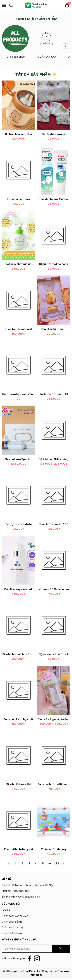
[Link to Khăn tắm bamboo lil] (18, 329)
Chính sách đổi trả (12, 922)
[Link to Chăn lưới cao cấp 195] (54, 524)
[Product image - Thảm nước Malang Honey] (54, 821)
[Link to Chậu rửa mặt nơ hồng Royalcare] (54, 264)
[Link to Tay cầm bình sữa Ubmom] (18, 199)
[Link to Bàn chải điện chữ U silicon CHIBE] (54, 329)
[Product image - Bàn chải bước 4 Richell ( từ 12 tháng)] (54, 756)
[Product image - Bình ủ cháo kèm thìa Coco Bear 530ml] (18, 105)
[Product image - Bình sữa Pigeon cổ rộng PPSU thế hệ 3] (54, 691)
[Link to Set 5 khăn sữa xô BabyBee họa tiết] (54, 134)
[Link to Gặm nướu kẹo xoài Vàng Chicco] (18, 394)
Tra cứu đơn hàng (12, 933)
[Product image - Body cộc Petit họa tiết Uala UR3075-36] (18, 691)
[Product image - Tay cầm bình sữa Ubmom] (18, 170)
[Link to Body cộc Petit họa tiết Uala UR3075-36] (18, 719)
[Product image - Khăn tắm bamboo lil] (18, 300)
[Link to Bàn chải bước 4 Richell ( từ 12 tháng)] (54, 784)
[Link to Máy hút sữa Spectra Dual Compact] (18, 459)
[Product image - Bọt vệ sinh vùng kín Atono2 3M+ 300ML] (18, 235)
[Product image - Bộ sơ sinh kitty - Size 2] (54, 626)
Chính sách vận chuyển (15, 916)
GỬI (61, 949)
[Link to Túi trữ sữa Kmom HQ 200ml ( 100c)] (54, 394)
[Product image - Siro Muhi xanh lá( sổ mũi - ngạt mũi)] (18, 626)
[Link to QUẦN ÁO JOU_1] (47, 43)
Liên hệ (6, 910)
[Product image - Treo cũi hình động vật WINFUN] (18, 821)
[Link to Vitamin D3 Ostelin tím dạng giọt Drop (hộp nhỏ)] (54, 589)
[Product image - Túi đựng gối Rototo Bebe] (18, 496)
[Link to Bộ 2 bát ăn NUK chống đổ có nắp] (54, 459)
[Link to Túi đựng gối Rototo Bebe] (18, 524)
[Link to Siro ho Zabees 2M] (18, 784)
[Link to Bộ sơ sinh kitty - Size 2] (54, 654)
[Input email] (27, 949)
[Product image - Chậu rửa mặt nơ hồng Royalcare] (54, 235)
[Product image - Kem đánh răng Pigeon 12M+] (54, 170)
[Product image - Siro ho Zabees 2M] (18, 756)
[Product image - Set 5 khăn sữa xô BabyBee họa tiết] (54, 105)
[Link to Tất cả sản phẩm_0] (15, 43)
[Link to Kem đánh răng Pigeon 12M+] (54, 199)
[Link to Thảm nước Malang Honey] (54, 849)
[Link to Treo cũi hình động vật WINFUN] (18, 849)
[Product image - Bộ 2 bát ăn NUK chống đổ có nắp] (54, 430)
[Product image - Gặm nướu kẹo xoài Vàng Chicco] (18, 365)
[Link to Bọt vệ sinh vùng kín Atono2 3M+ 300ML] (18, 264)
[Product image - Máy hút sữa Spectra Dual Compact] (18, 430)
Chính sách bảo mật (13, 927)
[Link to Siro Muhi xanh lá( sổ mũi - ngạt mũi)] (18, 654)
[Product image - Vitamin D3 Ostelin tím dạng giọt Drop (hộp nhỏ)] (54, 560)
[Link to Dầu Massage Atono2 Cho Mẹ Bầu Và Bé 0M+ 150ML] (18, 589)
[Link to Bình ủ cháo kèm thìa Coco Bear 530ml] (18, 134)
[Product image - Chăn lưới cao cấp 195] (54, 496)
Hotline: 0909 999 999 (16, 891)
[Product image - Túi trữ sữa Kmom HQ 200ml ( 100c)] (54, 365)
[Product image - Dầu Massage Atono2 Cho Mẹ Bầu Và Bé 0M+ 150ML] (18, 560)
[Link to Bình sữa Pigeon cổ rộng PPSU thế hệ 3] (54, 719)
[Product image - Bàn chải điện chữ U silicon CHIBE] (54, 300)
